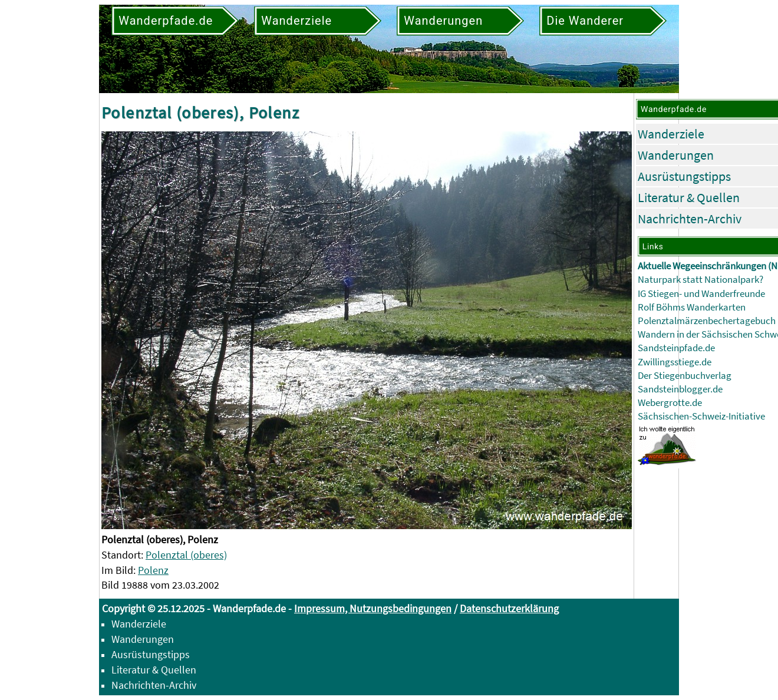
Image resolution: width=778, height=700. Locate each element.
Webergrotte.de (670, 403)
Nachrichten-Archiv (690, 219)
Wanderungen (676, 155)
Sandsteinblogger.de (680, 389)
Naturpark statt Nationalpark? (700, 280)
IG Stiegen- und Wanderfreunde (701, 294)
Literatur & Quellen (689, 197)
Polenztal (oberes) (186, 555)
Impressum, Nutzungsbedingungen (373, 608)
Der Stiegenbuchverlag (685, 376)
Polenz (153, 570)
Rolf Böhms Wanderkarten (692, 307)
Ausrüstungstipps (684, 176)
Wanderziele (671, 134)
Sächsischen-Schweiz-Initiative (701, 416)
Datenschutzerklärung (509, 608)
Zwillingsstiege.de (675, 362)
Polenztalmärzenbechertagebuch (707, 321)
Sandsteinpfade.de (676, 348)
